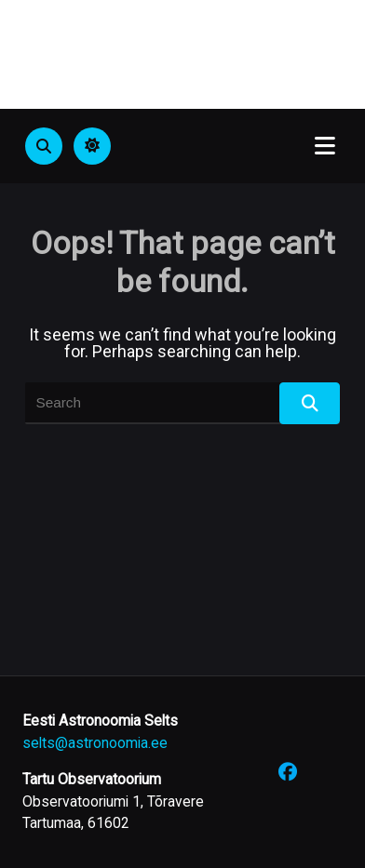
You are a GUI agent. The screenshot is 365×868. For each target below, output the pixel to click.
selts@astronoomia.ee (95, 743)
